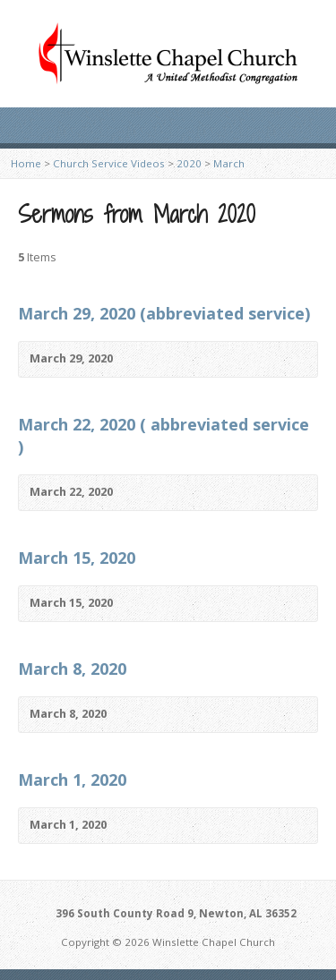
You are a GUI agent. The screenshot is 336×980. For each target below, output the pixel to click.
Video (139, 359)
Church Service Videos (109, 163)
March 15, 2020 (77, 558)
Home (26, 163)
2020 (189, 163)
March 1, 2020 (72, 780)
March (229, 163)
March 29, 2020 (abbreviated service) (164, 313)
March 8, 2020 (72, 669)
